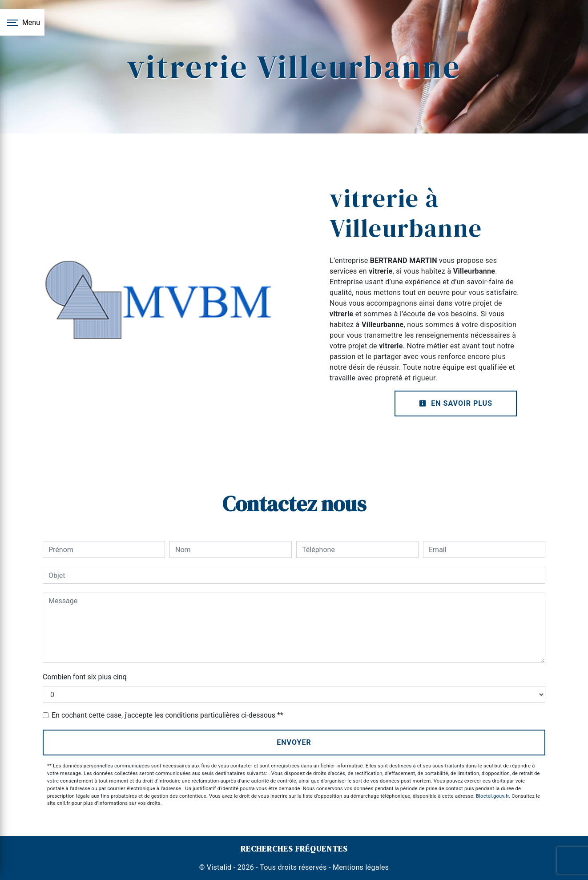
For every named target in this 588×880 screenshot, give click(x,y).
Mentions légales (360, 867)
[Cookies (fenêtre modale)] (3, 875)
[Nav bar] (22, 22)
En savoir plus (456, 403)
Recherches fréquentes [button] (294, 849)
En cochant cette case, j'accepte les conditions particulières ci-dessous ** (167, 715)
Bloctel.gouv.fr (492, 796)
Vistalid (219, 867)
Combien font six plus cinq (85, 677)
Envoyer (294, 742)
